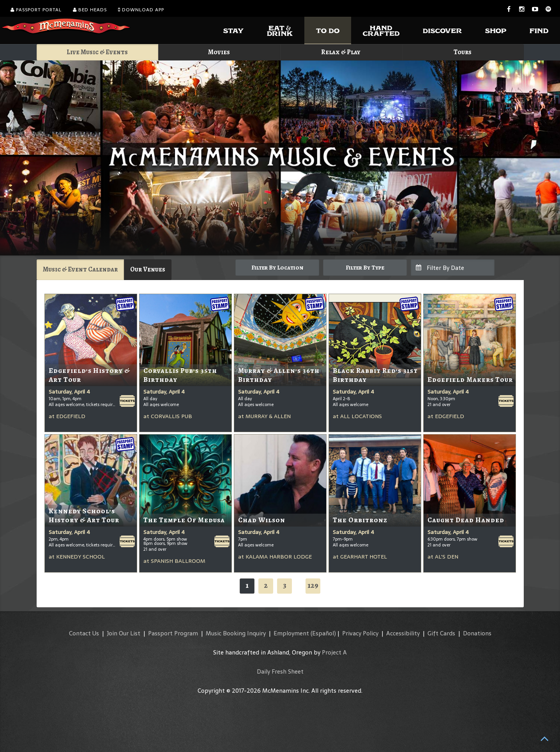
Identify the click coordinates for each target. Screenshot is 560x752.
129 (313, 585)
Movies (219, 52)
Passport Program (173, 633)
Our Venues (148, 269)
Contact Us (84, 633)
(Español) (323, 633)
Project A (334, 652)
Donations (477, 633)
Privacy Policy (360, 633)
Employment (291, 633)
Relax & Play (341, 52)
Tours (463, 52)
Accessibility (403, 633)
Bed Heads (90, 10)
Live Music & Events (97, 52)
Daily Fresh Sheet (280, 671)
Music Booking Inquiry (236, 633)
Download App (141, 10)
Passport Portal (36, 10)
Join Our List (124, 633)
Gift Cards (441, 633)
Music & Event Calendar (80, 269)
